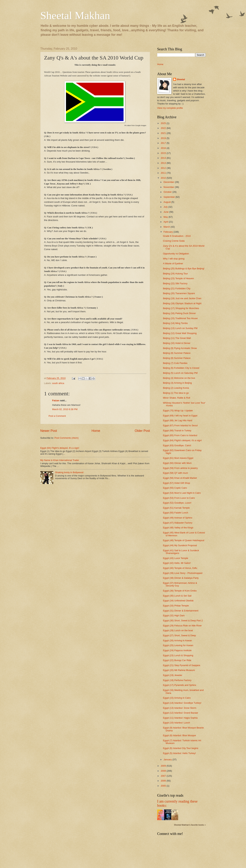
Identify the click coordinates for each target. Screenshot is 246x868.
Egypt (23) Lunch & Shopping (178, 655)
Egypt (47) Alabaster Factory (178, 523)
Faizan (56, 400)
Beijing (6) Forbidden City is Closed (181, 368)
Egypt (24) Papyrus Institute (177, 650)
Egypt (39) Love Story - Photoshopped (183, 573)
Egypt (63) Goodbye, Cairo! (177, 445)
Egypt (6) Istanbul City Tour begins (181, 748)
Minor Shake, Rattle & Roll (176, 398)
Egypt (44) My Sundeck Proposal (180, 545)
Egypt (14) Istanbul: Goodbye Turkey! (182, 703)
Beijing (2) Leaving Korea (176, 388)
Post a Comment (57, 416)
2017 (164, 143)
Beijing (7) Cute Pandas (175, 363)
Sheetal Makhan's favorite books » (190, 825)
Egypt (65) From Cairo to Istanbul (180, 435)
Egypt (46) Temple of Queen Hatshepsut (184, 540)
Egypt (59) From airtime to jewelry (180, 468)
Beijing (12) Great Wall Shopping (180, 333)
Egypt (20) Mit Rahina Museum (179, 670)
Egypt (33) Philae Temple (176, 606)
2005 (164, 786)
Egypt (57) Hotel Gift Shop (176, 483)
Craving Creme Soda (174, 241)
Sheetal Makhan (75, 15)
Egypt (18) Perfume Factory (177, 680)
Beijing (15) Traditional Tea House (180, 318)
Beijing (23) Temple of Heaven (178, 278)
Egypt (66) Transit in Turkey (177, 430)
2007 (164, 776)
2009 (164, 766)
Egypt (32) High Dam (174, 615)
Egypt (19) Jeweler (173, 675)
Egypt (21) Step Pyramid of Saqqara (182, 665)
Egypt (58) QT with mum (175, 473)
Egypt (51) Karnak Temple (176, 508)
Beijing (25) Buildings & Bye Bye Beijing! (184, 269)
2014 (164, 158)
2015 (164, 153)
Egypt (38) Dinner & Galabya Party (181, 578)
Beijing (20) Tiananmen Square (179, 293)
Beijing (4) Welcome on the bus (179, 378)
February (168, 232)
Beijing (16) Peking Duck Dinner (179, 313)
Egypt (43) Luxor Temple (176, 558)
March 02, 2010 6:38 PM (65, 409)
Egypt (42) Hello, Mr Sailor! (177, 563)
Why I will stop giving (174, 259)
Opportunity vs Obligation (176, 254)
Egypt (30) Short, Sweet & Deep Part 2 (183, 621)
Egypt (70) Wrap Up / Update (178, 411)
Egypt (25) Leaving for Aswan (178, 645)
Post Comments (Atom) (67, 438)
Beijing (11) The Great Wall (177, 338)
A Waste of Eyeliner (173, 263)
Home (96, 431)
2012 (164, 168)
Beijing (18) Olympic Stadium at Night (182, 303)
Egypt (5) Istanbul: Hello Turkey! (179, 753)
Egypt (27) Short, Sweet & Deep (179, 635)
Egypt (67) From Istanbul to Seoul (180, 425)
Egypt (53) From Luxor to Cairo (179, 498)
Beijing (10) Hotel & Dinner (177, 343)
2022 (164, 128)
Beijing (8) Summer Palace (177, 353)
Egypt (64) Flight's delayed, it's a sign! (60, 448)
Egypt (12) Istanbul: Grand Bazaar (180, 713)
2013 (164, 163)
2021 (164, 133)
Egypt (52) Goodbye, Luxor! (177, 503)
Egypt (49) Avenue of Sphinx (178, 518)
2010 (164, 178)
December (169, 182)
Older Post (142, 431)
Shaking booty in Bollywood (69, 472)
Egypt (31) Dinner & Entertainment (181, 611)
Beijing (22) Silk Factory (175, 283)
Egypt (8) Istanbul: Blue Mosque (179, 735)
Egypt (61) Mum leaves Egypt (178, 458)
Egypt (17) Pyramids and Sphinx (180, 685)
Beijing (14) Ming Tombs (175, 323)
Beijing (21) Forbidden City (177, 288)
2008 (164, 771)
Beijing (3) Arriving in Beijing (177, 383)
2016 (164, 148)
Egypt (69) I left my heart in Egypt (180, 416)
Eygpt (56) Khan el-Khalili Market (180, 478)
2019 (164, 138)
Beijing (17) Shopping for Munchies (181, 308)
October (168, 192)
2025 (164, 123)
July (166, 207)
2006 (164, 781)
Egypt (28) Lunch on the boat (178, 630)
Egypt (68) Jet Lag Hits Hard (177, 420)
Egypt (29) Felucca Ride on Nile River (182, 626)
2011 (164, 173)
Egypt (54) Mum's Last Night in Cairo (182, 493)
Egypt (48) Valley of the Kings (178, 528)
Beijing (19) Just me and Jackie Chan (182, 298)
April (166, 222)
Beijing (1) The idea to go (176, 393)
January (168, 759)
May (166, 217)
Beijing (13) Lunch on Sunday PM (180, 328)
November (169, 187)
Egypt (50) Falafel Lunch (176, 513)
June (166, 212)
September (169, 197)
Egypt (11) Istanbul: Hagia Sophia (180, 718)
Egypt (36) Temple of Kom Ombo (180, 591)
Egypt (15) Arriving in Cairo (177, 698)
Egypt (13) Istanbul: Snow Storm (180, 708)
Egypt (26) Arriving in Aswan (177, 640)
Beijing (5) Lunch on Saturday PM (180, 373)
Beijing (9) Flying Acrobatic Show (180, 348)
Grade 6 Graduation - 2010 (177, 236)
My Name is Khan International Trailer (60, 460)
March (167, 227)
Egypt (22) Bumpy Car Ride (177, 660)
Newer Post (49, 431)
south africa (58, 383)
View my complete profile (170, 108)
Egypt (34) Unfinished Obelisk (178, 601)
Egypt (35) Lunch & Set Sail (177, 596)
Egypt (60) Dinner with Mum (177, 463)
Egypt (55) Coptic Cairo (175, 488)
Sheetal (181, 79)
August (167, 202)
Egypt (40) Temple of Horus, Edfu (180, 568)
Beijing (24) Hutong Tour (175, 274)
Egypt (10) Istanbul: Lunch (176, 723)
